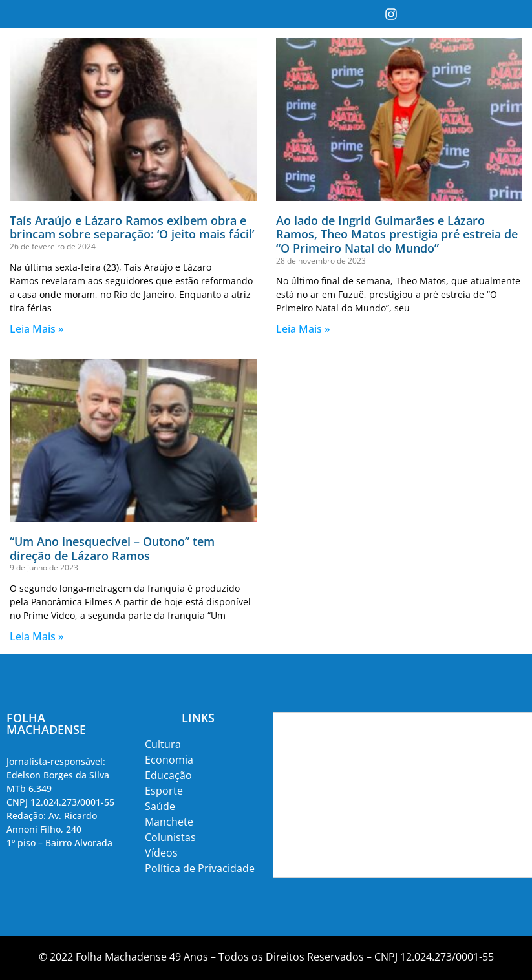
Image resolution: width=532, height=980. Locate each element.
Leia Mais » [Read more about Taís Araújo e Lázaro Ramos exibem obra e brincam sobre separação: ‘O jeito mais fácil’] (37, 329)
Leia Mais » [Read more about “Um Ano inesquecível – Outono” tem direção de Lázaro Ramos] (37, 636)
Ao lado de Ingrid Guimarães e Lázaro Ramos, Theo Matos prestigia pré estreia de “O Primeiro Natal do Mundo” (397, 234)
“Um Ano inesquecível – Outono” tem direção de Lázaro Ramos (112, 548)
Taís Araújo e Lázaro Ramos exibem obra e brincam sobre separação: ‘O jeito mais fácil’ (132, 227)
